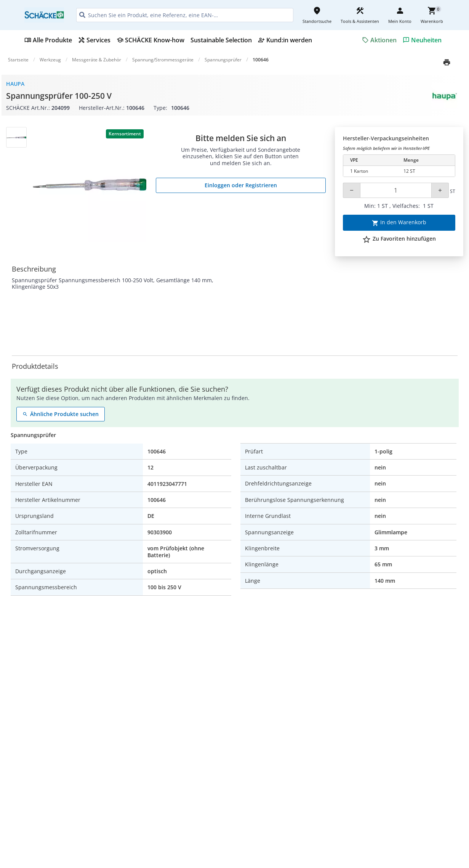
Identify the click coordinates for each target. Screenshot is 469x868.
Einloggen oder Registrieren (241, 185)
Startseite (18, 60)
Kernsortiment (125, 134)
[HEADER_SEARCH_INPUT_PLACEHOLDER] (185, 15)
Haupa (15, 84)
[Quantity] (396, 190)
